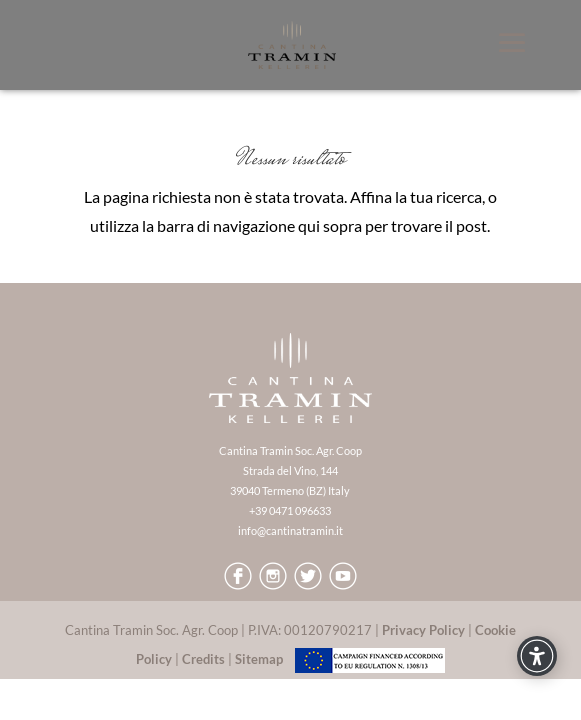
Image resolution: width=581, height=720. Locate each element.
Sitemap (259, 659)
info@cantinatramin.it (290, 530)
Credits (203, 659)
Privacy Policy (423, 630)
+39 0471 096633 (290, 510)
